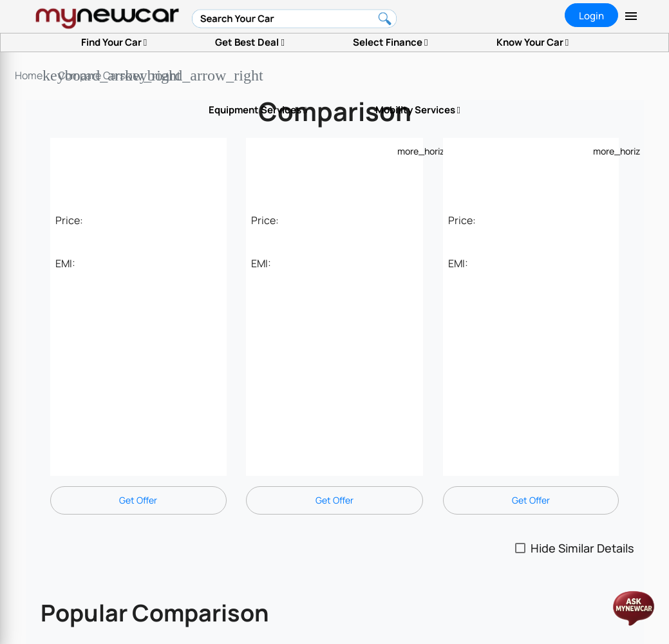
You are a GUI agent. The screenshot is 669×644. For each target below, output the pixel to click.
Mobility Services (418, 110)
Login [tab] (591, 16)
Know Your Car (532, 42)
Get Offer (138, 500)
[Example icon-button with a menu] (405, 151)
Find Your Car (114, 42)
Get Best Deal (250, 42)
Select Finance (390, 42)
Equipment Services (258, 110)
